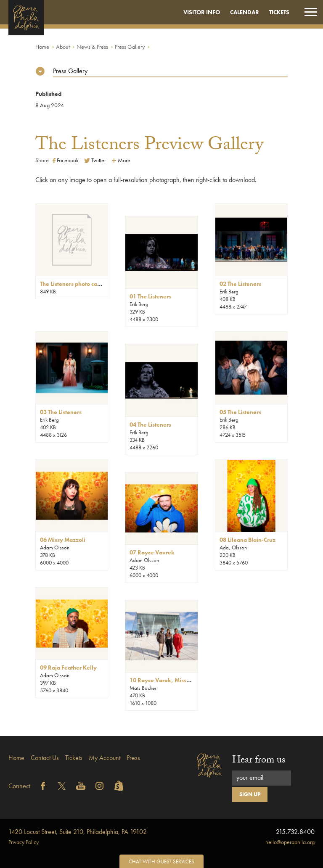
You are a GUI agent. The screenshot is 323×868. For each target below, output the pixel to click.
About (63, 47)
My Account (105, 758)
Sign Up (250, 794)
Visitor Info (202, 12)
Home (42, 47)
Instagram (100, 786)
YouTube (81, 786)
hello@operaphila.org (290, 842)
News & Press (92, 47)
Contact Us (45, 758)
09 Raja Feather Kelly (68, 667)
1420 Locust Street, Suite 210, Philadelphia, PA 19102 (78, 832)
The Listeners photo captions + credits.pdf (93, 284)
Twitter (95, 160)
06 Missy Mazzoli (63, 540)
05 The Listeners (240, 412)
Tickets (279, 12)
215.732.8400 (295, 832)
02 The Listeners (240, 284)
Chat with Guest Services (161, 861)
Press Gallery (130, 47)
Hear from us (259, 761)
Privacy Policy (24, 842)
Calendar (245, 12)
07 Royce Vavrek (152, 552)
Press (133, 758)
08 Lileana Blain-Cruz (248, 540)
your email (250, 777)
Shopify (119, 786)
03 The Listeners (61, 412)
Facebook (66, 160)
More (121, 160)
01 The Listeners (150, 296)
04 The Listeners (150, 425)
